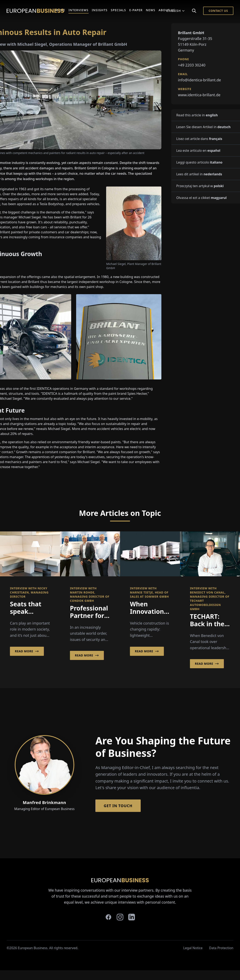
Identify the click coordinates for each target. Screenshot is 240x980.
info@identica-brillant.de (199, 80)
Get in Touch (118, 806)
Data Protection (221, 948)
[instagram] (120, 917)
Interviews (79, 10)
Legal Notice (193, 948)
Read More (27, 651)
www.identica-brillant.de (199, 95)
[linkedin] (132, 917)
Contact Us (218, 11)
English (176, 11)
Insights (100, 10)
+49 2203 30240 (192, 65)
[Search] (194, 11)
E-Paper (136, 10)
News (151, 10)
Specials (118, 10)
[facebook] (108, 917)
